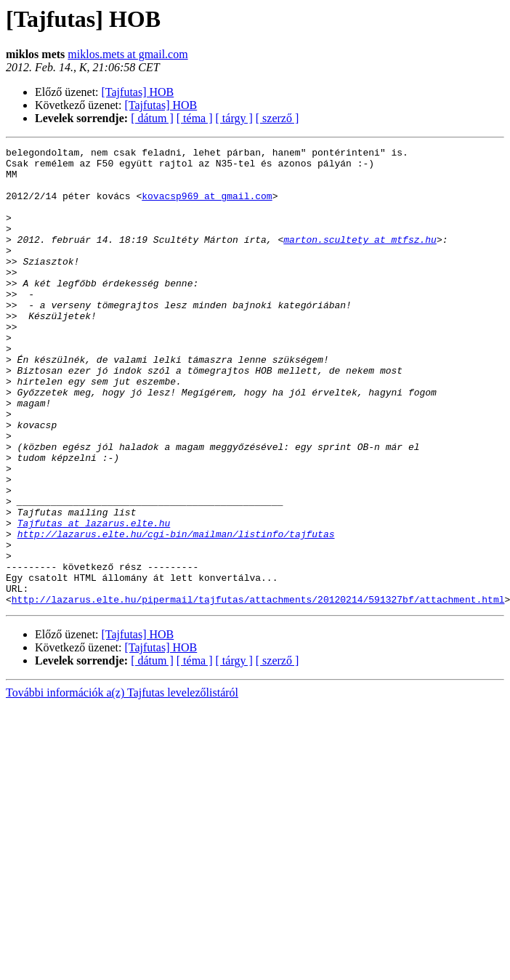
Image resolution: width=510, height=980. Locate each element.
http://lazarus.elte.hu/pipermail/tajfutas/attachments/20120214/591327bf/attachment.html (258, 691)
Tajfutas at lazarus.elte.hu (94, 599)
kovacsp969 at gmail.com (207, 206)
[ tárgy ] (234, 118)
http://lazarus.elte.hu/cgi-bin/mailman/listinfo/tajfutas (176, 612)
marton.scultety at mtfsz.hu (360, 259)
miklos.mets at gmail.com (127, 54)
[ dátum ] (152, 118)
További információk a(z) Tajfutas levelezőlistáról (122, 784)
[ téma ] (195, 118)
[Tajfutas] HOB (138, 92)
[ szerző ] (278, 118)
